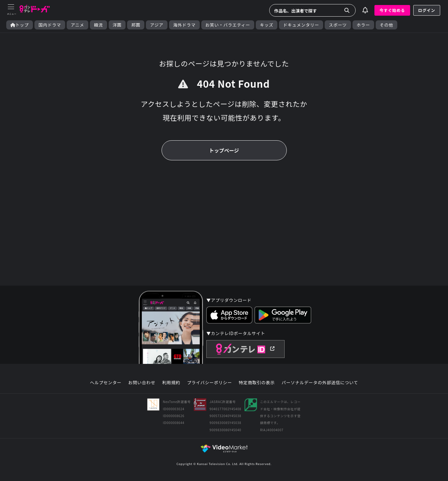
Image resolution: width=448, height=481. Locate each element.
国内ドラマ (50, 25)
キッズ (267, 25)
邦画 (136, 25)
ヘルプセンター (106, 383)
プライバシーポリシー (209, 383)
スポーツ (338, 25)
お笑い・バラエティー (228, 25)
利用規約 (171, 383)
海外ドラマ (184, 25)
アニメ (77, 25)
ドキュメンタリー (301, 25)
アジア (157, 25)
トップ (20, 25)
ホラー (363, 25)
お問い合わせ (142, 383)
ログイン (427, 10)
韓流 (98, 25)
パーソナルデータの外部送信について (320, 383)
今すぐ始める (392, 10)
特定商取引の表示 (257, 383)
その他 (386, 25)
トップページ (224, 150)
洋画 (117, 25)
